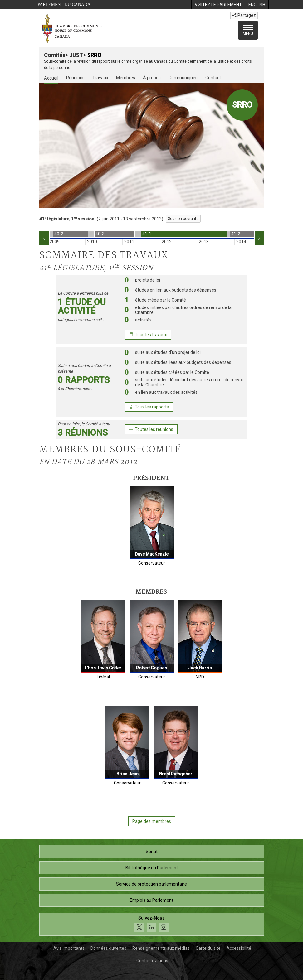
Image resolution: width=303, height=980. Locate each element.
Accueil (51, 78)
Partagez (244, 15)
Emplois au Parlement (151, 900)
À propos (152, 78)
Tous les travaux (148, 335)
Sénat (152, 852)
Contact (213, 78)
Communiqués (183, 78)
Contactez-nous (152, 961)
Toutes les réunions (151, 429)
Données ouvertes (108, 948)
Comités (55, 55)
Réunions (75, 78)
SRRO (94, 55)
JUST (76, 55)
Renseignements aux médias (161, 948)
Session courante (183, 219)
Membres (126, 78)
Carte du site (208, 948)
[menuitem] (218, 5)
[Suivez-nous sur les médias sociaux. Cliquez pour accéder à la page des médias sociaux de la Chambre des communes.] (152, 924)
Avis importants (69, 948)
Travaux (100, 78)
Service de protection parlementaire (151, 884)
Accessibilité (239, 948)
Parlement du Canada (64, 5)
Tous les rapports (149, 407)
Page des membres (152, 821)
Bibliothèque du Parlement (152, 868)
